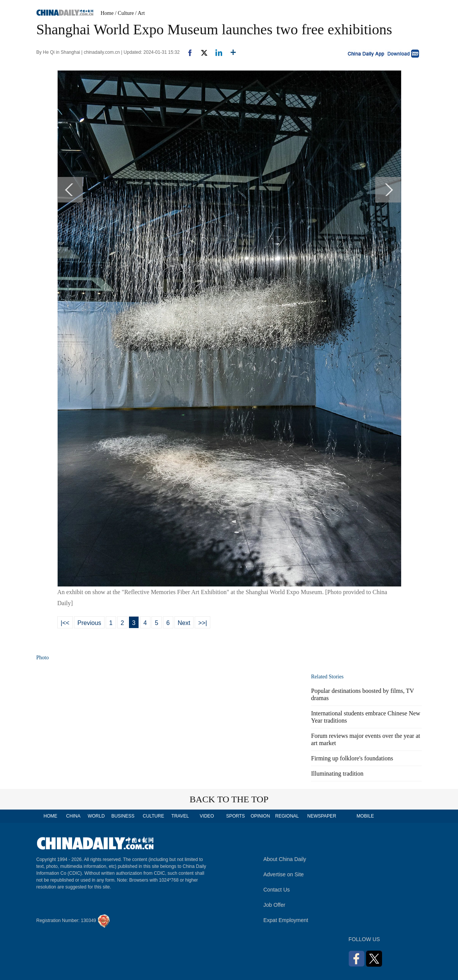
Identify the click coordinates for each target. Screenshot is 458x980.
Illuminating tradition (337, 774)
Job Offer (274, 905)
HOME (50, 816)
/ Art (140, 13)
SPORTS (235, 816)
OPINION (260, 816)
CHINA (73, 816)
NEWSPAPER (321, 816)
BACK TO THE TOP (229, 799)
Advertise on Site (284, 874)
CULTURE (153, 816)
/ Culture (124, 13)
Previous (89, 623)
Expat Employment (286, 920)
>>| (202, 623)
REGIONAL (287, 816)
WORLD (96, 816)
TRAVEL (180, 816)
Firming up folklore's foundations (352, 758)
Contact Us (277, 890)
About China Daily (285, 859)
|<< (65, 623)
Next (184, 623)
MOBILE (365, 816)
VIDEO (207, 816)
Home (107, 13)
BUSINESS (123, 816)
